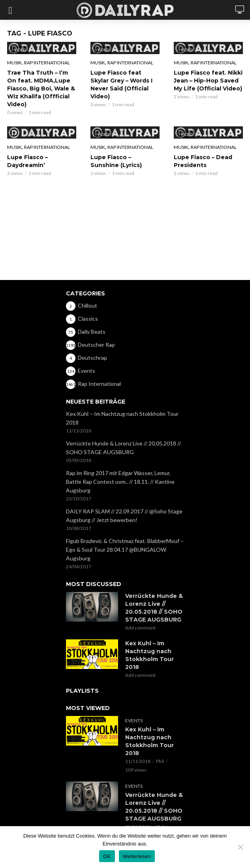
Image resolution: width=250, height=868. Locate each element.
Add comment (140, 628)
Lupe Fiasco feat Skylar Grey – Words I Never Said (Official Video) (121, 85)
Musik (14, 63)
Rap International (47, 63)
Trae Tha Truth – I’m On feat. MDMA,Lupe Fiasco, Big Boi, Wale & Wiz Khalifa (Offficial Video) (41, 88)
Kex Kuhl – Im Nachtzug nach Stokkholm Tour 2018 (122, 418)
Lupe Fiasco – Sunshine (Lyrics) (116, 161)
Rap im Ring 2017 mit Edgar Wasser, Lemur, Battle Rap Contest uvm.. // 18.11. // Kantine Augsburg (120, 482)
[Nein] (240, 847)
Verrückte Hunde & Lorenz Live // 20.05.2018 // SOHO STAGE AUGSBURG (123, 448)
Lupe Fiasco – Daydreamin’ (27, 161)
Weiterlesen (137, 856)
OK (107, 856)
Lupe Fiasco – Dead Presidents (203, 161)
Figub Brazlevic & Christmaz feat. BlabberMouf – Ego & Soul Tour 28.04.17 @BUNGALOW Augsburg (125, 550)
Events (134, 721)
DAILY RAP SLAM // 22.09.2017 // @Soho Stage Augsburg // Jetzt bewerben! (124, 516)
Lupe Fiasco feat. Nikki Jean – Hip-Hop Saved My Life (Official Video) (208, 81)
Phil (160, 761)
